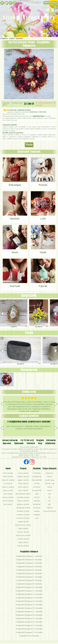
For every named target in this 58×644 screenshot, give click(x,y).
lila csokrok (8, 483)
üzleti (37, 494)
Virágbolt (40, 440)
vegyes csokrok (23, 480)
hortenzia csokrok (23, 518)
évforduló (37, 487)
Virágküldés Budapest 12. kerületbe (29, 594)
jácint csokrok (23, 487)
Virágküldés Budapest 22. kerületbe (29, 629)
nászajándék (37, 490)
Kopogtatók (20, 38)
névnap (37, 483)
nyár (50, 494)
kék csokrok (8, 504)
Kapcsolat (7, 443)
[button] (56, 314)
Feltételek (31, 443)
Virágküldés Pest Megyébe (29, 636)
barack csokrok (8, 497)
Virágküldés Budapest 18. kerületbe (29, 615)
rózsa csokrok (23, 473)
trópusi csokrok (23, 501)
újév (49, 504)
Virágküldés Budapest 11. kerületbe (29, 591)
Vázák (29, 333)
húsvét (49, 477)
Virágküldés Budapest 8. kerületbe (29, 580)
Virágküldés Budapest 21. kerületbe (29, 625)
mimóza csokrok (23, 539)
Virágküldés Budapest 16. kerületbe (29, 608)
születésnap (37, 477)
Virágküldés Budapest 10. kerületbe (29, 587)
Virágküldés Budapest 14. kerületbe (29, 601)
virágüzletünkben (38, 116)
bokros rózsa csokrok (23, 525)
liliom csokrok (23, 490)
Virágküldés (4, 38)
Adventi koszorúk (50, 511)
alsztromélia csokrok (23, 494)
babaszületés (37, 480)
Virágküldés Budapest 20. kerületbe (29, 622)
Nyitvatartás (51, 440)
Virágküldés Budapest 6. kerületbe (29, 574)
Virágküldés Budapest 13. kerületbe (29, 598)
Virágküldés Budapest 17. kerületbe (29, 612)
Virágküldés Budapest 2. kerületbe (29, 560)
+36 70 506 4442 (27, 440)
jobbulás (37, 501)
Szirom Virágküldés (29, 18)
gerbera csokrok (23, 504)
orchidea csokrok (23, 497)
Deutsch (54, 3)
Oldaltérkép (50, 443)
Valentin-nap (50, 483)
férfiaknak (37, 504)
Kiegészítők (29, 296)
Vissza (29, 145)
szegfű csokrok (23, 522)
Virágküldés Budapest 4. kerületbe (29, 567)
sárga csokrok (8, 490)
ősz (49, 497)
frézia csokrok (23, 483)
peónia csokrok (23, 532)
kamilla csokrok (23, 546)
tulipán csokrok (23, 477)
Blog (40, 443)
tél (50, 501)
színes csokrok (8, 501)
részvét (37, 497)
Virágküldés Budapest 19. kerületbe (29, 618)
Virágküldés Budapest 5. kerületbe (29, 570)
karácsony (49, 473)
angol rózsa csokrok (23, 535)
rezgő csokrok (23, 542)
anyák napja (50, 480)
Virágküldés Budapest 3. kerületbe (29, 563)
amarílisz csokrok (23, 511)
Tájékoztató (19, 443)
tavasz (49, 490)
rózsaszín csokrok (8, 480)
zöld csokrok (8, 494)
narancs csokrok (8, 487)
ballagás (37, 515)
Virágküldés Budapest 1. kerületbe (29, 556)
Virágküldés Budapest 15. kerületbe (29, 605)
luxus (37, 518)
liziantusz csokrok (23, 515)
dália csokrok (23, 528)
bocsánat (37, 508)
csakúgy (37, 511)
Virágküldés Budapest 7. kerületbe (29, 577)
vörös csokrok (8, 473)
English (47, 3)
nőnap (50, 487)
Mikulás (50, 508)
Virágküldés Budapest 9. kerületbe (29, 584)
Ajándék (12, 38)
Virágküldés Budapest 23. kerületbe (29, 632)
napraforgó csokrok (23, 508)
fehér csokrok (8, 477)
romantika (37, 473)
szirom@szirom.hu (10, 440)
